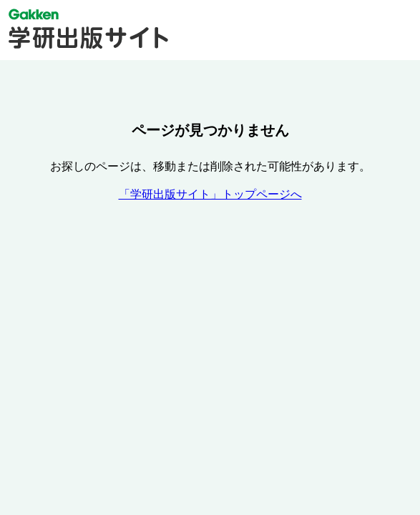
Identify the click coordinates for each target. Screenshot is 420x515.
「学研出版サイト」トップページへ (210, 194)
